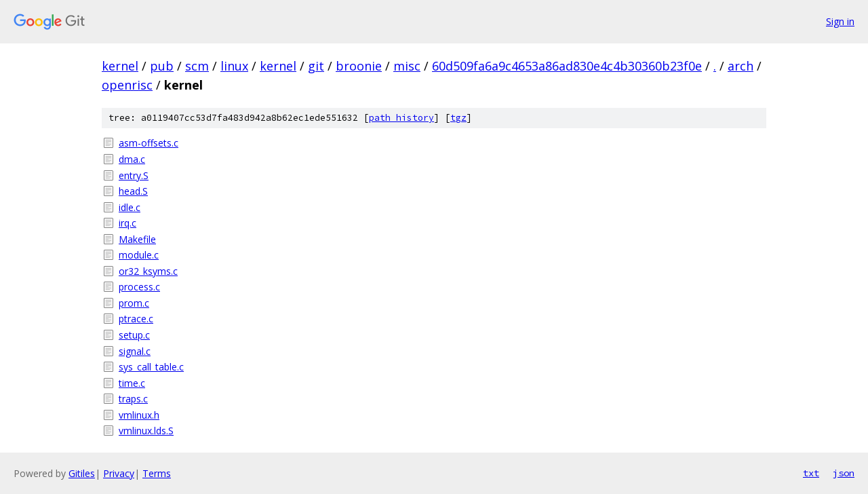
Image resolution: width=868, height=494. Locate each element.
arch (741, 66)
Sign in (840, 21)
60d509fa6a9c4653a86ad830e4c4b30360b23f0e (567, 66)
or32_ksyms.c (148, 271)
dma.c (132, 159)
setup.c (134, 335)
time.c (132, 383)
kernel (120, 66)
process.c (139, 287)
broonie (359, 66)
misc (407, 66)
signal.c (135, 351)
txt (811, 473)
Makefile (137, 239)
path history (401, 118)
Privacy (119, 473)
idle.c (130, 207)
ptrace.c (136, 319)
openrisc (127, 85)
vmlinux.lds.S (146, 431)
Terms (157, 473)
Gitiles (82, 473)
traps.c (133, 399)
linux (234, 66)
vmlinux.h (139, 415)
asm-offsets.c (149, 143)
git (316, 66)
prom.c (134, 303)
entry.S (134, 175)
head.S (133, 191)
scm (197, 66)
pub (162, 66)
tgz (458, 118)
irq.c (127, 223)
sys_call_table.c (151, 367)
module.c (139, 255)
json (844, 473)
